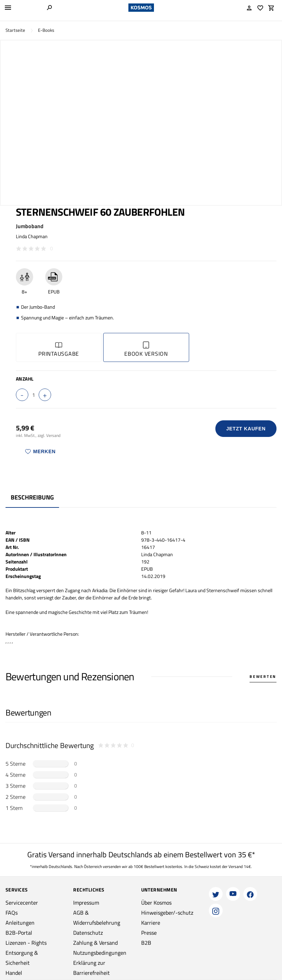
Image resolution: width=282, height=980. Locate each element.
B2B (146, 943)
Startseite (15, 30)
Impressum (86, 903)
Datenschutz (88, 933)
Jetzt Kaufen (246, 429)
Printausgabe (59, 350)
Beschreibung (32, 497)
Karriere (151, 923)
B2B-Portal (19, 933)
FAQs (12, 913)
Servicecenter (22, 903)
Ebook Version (146, 350)
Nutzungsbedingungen (100, 953)
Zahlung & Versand (95, 943)
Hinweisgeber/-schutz (167, 913)
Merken (40, 451)
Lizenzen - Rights (26, 943)
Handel (14, 973)
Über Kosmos (156, 903)
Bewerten (263, 676)
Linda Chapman (32, 236)
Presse (149, 933)
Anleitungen (20, 923)
